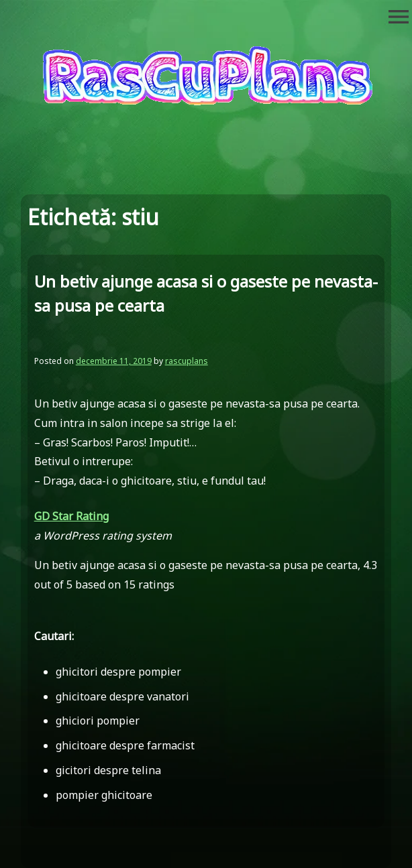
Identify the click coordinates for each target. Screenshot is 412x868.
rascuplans (187, 361)
